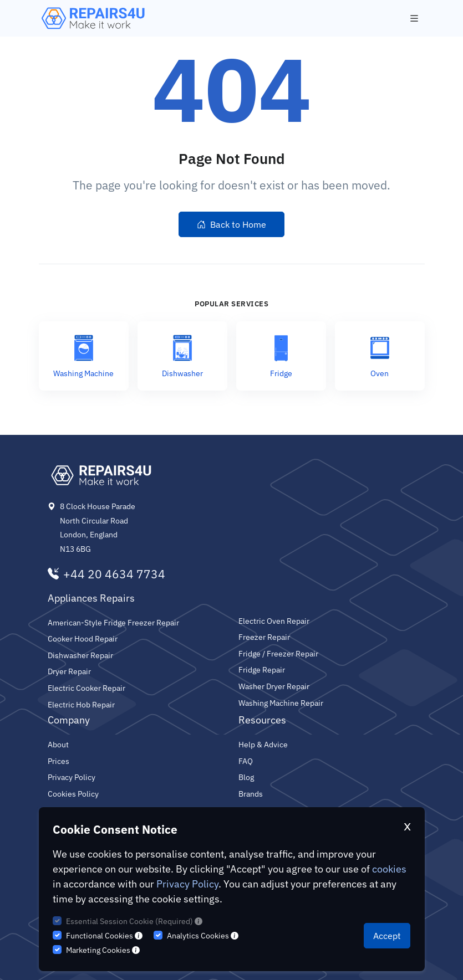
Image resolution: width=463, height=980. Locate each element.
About (58, 744)
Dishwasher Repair (81, 655)
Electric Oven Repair (274, 621)
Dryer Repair (70, 671)
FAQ (246, 761)
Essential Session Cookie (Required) (133, 921)
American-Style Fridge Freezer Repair (114, 622)
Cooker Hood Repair (83, 638)
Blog (246, 777)
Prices (59, 761)
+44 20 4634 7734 (105, 574)
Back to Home (231, 224)
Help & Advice (263, 744)
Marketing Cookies (103, 950)
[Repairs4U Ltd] (92, 18)
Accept (388, 936)
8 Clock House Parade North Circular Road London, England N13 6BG (99, 527)
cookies (388, 869)
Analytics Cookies (201, 936)
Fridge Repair (262, 669)
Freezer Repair (264, 637)
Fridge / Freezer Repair (279, 653)
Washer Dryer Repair (275, 686)
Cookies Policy (73, 794)
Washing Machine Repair (282, 703)
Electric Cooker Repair (87, 688)
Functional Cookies (104, 936)
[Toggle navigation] (414, 19)
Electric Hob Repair (82, 704)
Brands (251, 794)
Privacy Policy (186, 884)
